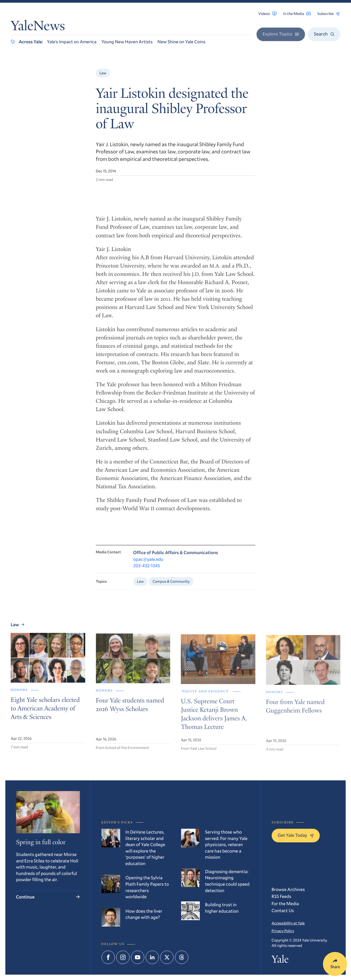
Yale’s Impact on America (72, 42)
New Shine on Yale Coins (181, 42)
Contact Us (283, 910)
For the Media (285, 903)
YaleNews (38, 27)
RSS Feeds (282, 896)
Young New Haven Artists (127, 42)
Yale (280, 961)
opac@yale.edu (148, 564)
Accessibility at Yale (288, 923)
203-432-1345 (147, 571)
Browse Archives (288, 889)
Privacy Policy (283, 931)
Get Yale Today (296, 835)
